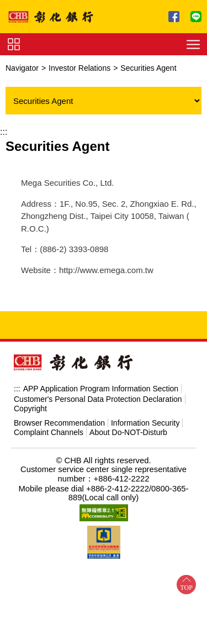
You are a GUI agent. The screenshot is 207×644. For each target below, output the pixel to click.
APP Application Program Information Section (101, 389)
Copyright (30, 409)
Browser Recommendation (59, 423)
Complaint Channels (49, 432)
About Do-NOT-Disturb (128, 432)
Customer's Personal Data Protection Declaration (98, 399)
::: (4, 132)
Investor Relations (79, 68)
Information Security (145, 423)
